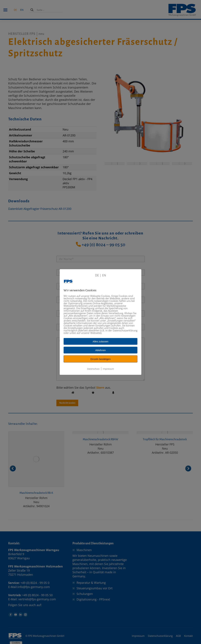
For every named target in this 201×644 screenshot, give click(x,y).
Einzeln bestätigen (101, 359)
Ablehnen (100, 350)
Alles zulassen (100, 341)
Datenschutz (93, 369)
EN (104, 275)
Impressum (108, 369)
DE (97, 275)
